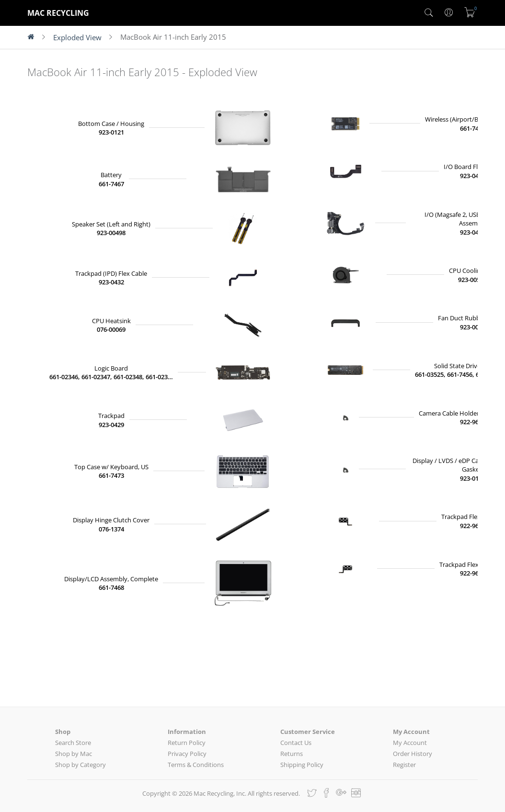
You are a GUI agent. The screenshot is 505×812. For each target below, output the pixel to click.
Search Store (73, 743)
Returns (292, 754)
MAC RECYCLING (58, 13)
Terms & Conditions (196, 765)
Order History (413, 754)
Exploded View (77, 37)
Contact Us (296, 743)
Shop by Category (80, 765)
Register (404, 765)
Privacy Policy (187, 754)
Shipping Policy (302, 765)
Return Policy (187, 743)
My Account (410, 743)
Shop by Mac (74, 754)
